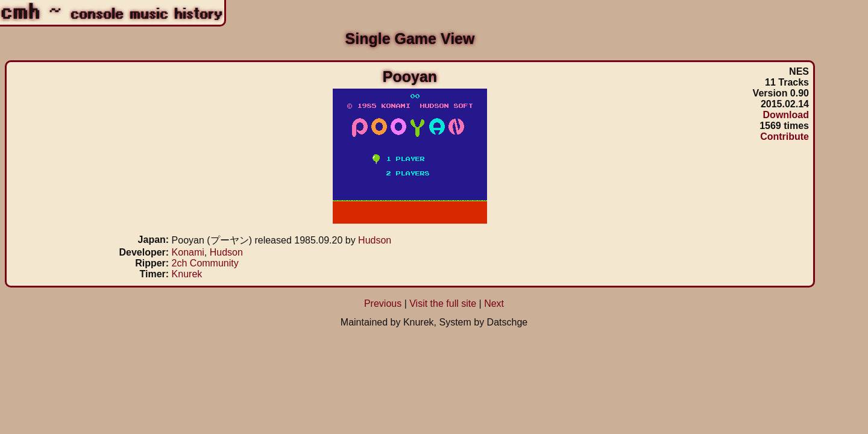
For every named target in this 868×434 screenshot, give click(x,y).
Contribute (785, 137)
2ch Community (205, 263)
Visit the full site (443, 303)
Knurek (187, 274)
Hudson (375, 240)
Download (786, 115)
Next (494, 303)
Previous (383, 303)
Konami (188, 252)
